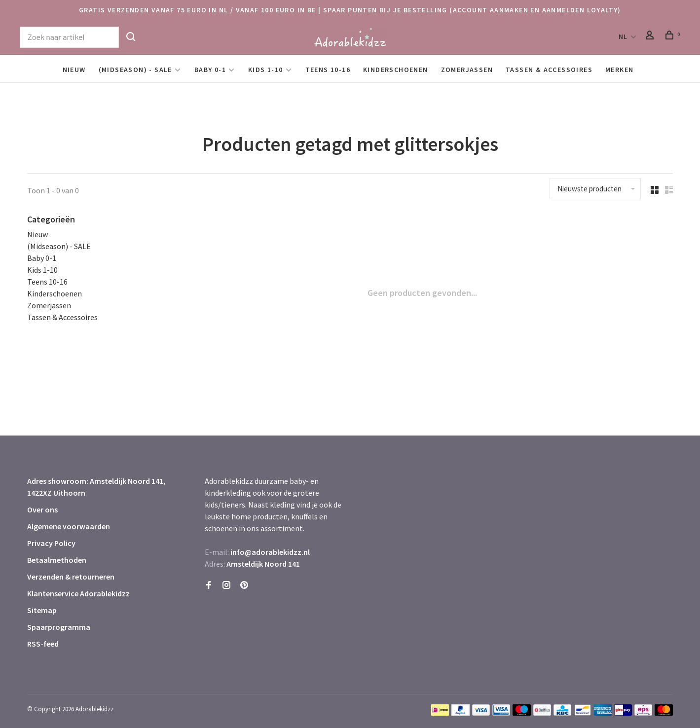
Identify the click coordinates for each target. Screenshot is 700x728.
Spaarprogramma (59, 627)
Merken (619, 70)
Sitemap (42, 610)
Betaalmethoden (57, 560)
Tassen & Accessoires (549, 70)
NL (623, 36)
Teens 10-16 (328, 70)
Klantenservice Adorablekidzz (78, 593)
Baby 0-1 (210, 70)
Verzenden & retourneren (71, 577)
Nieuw (74, 70)
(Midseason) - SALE (135, 70)
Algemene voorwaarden (69, 526)
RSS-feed (43, 644)
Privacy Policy (51, 543)
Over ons (42, 510)
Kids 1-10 (266, 70)
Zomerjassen (467, 70)
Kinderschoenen (396, 70)
